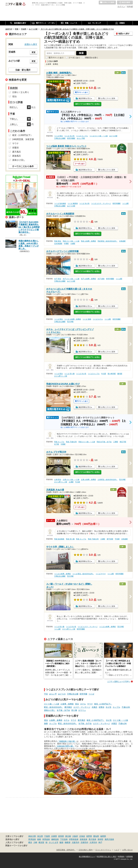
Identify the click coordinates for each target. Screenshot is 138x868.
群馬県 (61, 836)
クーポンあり (74, 58)
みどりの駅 (113, 136)
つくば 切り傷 (69, 374)
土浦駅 (71, 482)
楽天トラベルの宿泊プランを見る (87, 104)
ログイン (121, 6)
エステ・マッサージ (82, 707)
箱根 (39, 839)
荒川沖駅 (70, 322)
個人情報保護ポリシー (87, 857)
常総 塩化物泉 (59, 539)
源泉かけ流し (50, 710)
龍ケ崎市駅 (112, 374)
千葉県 (47, 836)
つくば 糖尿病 (73, 203)
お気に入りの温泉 (107, 3)
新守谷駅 (110, 539)
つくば (91, 694)
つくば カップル (82, 136)
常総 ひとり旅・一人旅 (71, 241)
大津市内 (93, 842)
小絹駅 (73, 244)
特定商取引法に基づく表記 (106, 857)
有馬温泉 (46, 839)
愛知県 (96, 836)
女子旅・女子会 (63, 710)
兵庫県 (54, 836)
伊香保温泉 (74, 839)
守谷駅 (117, 539)
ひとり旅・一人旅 (52, 704)
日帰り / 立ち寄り (21, 92)
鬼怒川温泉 (109, 839)
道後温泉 (84, 839)
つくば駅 (125, 203)
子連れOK (126, 707)
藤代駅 (120, 374)
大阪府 (75, 836)
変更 (34, 52)
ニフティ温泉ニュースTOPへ (119, 681)
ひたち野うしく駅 (61, 376)
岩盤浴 (101, 707)
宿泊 (77, 704)
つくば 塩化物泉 (60, 203)
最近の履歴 (125, 3)
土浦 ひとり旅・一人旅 (71, 480)
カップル (116, 707)
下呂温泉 (64, 839)
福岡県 (103, 836)
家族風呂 (17, 156)
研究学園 (83, 694)
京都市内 (84, 842)
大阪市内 (75, 842)
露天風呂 (68, 707)
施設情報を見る (85, 98)
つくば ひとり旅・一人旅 (99, 136)
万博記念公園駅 (60, 138)
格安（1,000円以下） (103, 704)
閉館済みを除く (92, 58)
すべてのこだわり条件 (23, 166)
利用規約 (121, 857)
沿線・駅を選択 (23, 70)
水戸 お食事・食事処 (88, 279)
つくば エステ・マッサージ (101, 203)
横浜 (30, 842)
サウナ (90, 704)
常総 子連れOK (71, 442)
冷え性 (108, 707)
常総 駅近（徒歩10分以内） (108, 241)
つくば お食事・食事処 (73, 319)
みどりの (62, 694)
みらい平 (53, 694)
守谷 (46, 694)
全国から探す (31, 44)
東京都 (68, 836)
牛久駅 (104, 374)
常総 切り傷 (70, 539)
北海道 (82, 836)
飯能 (61, 842)
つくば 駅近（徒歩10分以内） (83, 574)
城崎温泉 (55, 839)
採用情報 (130, 857)
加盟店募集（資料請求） (66, 850)
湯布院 (100, 839)
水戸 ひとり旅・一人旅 (71, 279)
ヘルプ (117, 850)
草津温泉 (32, 839)
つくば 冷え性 (69, 136)
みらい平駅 (81, 138)
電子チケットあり (56, 58)
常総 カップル (59, 442)
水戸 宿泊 (58, 279)
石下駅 (57, 444)
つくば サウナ (101, 574)
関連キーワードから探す (17, 846)
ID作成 (130, 6)
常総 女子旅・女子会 (104, 442)
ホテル (83, 704)
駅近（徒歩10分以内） (54, 707)
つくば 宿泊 (58, 136)
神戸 (100, 842)
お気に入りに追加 (108, 98)
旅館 (46, 723)
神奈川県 (32, 836)
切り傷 (74, 710)
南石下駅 (123, 442)
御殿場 (68, 842)
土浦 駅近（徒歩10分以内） (108, 480)
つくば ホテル (98, 319)
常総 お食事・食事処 (88, 241)
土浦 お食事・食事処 (88, 480)
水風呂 (94, 707)
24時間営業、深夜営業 (23, 139)
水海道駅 (122, 241)
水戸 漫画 (101, 279)
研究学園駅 (71, 138)
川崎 (35, 842)
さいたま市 (54, 842)
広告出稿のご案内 (86, 850)
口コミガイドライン (103, 850)
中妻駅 (66, 244)
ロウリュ (82, 710)
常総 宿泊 (58, 241)
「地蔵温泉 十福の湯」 (67, 741)
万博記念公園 (73, 694)
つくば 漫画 (87, 319)
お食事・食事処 (67, 704)
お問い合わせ (127, 850)
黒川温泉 (92, 839)
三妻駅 (116, 442)
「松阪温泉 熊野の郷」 (65, 746)
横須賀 (41, 842)
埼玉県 (40, 836)
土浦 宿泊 (58, 480)
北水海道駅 (58, 244)
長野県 (89, 836)
